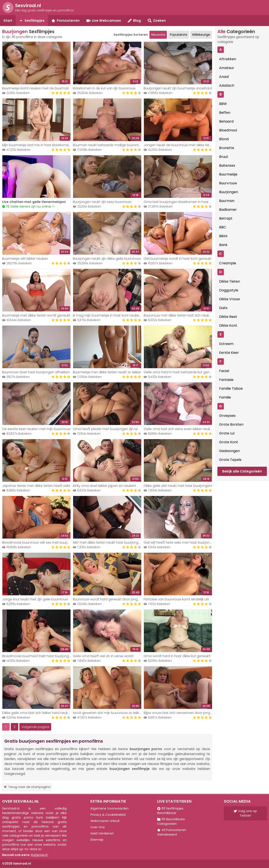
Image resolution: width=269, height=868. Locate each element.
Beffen (225, 113)
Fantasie (226, 380)
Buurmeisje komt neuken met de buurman (36, 88)
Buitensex (227, 165)
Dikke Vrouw (230, 299)
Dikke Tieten (230, 281)
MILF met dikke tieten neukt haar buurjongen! (108, 542)
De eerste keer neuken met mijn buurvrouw (36, 429)
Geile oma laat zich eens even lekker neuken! (179, 429)
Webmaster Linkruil (105, 821)
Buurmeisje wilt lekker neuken (25, 259)
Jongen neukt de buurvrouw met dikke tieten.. (180, 145)
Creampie (228, 263)
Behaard (226, 121)
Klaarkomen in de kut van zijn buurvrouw (104, 88)
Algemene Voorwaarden (109, 808)
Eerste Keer (229, 353)
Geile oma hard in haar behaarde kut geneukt (180, 372)
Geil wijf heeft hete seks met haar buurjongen (180, 542)
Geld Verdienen (102, 833)
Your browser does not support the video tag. (36, 177)
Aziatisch (227, 85)
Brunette (227, 148)
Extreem (226, 344)
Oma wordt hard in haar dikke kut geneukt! (177, 656)
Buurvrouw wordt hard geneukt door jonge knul (110, 599)
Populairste (179, 35)
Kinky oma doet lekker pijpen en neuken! (104, 486)
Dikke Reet (228, 317)
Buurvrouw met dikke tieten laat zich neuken (178, 315)
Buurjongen (229, 192)
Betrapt (226, 218)
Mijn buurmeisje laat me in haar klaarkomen (36, 145)
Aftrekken (228, 59)
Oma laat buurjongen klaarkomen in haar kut (179, 202)
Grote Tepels (230, 460)
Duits (223, 308)
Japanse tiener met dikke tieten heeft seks (36, 486)
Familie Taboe (231, 389)
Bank (223, 245)
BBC (223, 227)
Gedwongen (229, 451)
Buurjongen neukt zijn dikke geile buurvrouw (107, 259)
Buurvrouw (228, 183)
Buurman (227, 201)
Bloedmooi (228, 130)
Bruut (224, 157)
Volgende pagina (35, 727)
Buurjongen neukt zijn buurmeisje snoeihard (178, 88)
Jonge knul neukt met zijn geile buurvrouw (35, 599)
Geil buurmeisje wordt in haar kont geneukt (178, 259)
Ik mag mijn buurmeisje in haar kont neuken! (107, 315)
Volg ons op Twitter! (245, 813)
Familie (225, 397)
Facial (224, 371)
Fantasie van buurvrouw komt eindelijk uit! (176, 599)
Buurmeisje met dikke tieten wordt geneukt (36, 315)
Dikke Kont (228, 325)
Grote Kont (229, 442)
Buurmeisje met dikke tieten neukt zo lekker (107, 372)
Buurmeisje (228, 174)
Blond (224, 139)
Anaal (224, 77)
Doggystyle (229, 290)
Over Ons (98, 827)
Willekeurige (201, 35)
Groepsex (227, 416)
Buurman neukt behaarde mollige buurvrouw (108, 145)
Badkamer (228, 210)
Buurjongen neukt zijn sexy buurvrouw (102, 202)
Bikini (223, 236)
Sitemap (97, 840)
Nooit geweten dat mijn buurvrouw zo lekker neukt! (113, 713)
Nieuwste (158, 35)
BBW (223, 104)
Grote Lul (227, 433)
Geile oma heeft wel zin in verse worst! (103, 656)
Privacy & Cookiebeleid (108, 815)
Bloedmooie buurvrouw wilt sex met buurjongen (40, 542)
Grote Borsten (231, 424)
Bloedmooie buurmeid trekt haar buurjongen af (40, 656)
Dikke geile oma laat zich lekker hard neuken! (37, 713)
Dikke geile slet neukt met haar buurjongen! (178, 486)
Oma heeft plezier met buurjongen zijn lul (105, 429)
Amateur (227, 68)
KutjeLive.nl (39, 855)
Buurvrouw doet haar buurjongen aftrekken (36, 372)
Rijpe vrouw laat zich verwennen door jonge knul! (182, 713)
